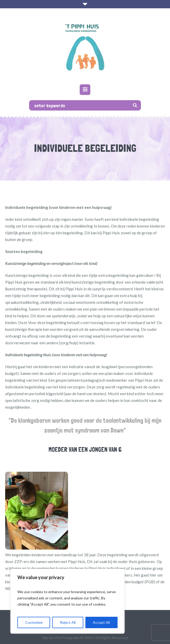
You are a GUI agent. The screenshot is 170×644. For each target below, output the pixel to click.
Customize (34, 622)
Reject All (68, 622)
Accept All (101, 622)
